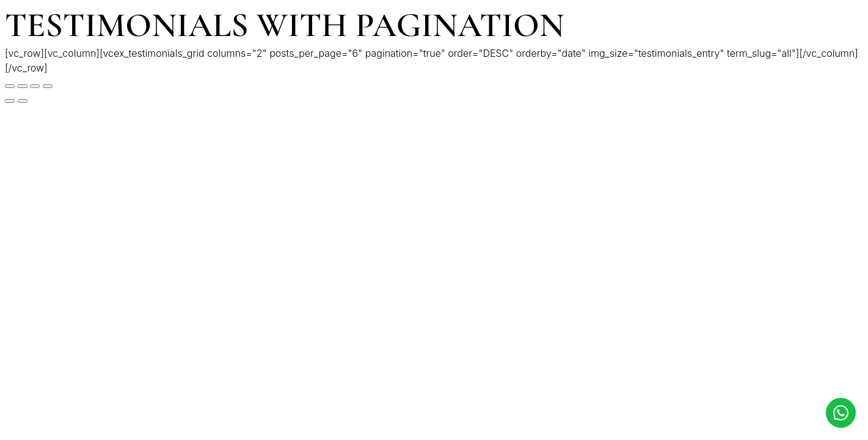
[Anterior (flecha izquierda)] (10, 101)
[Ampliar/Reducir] (48, 86)
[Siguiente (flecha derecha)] (23, 101)
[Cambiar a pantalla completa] (35, 86)
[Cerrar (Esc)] (10, 86)
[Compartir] (23, 86)
